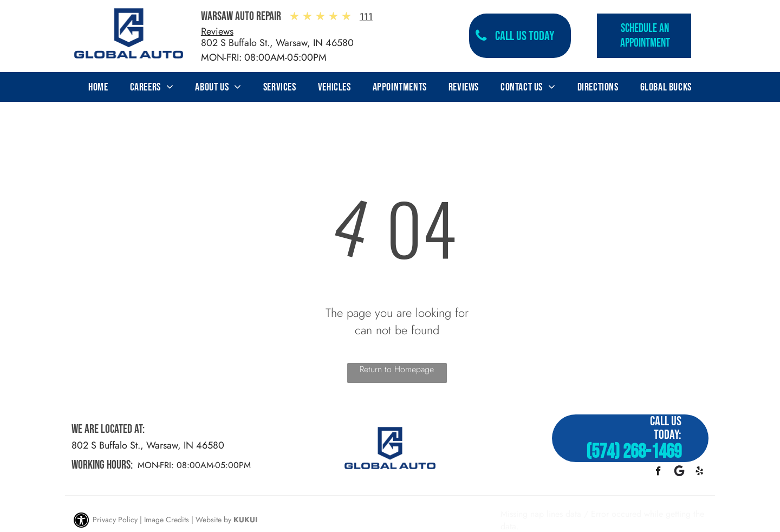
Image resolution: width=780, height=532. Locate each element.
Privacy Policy (115, 520)
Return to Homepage (397, 369)
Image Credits (167, 520)
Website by (213, 520)
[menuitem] (98, 87)
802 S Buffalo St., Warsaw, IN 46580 (277, 43)
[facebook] (658, 472)
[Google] (679, 472)
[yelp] (700, 472)
